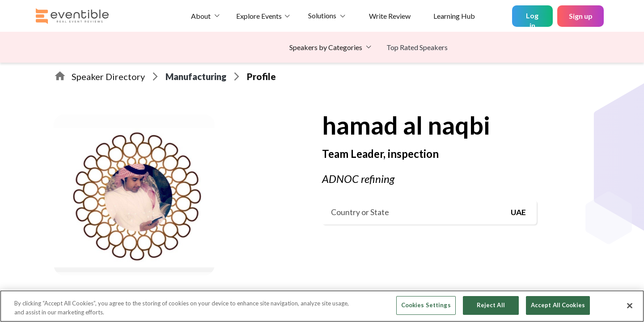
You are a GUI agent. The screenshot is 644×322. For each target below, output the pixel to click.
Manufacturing (196, 76)
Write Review (390, 16)
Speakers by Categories (326, 47)
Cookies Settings (426, 305)
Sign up (581, 16)
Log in (532, 19)
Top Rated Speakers (417, 47)
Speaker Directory (108, 76)
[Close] (630, 305)
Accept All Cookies (558, 305)
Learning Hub (454, 16)
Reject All (491, 305)
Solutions (322, 15)
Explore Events (259, 16)
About (201, 16)
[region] (322, 306)
